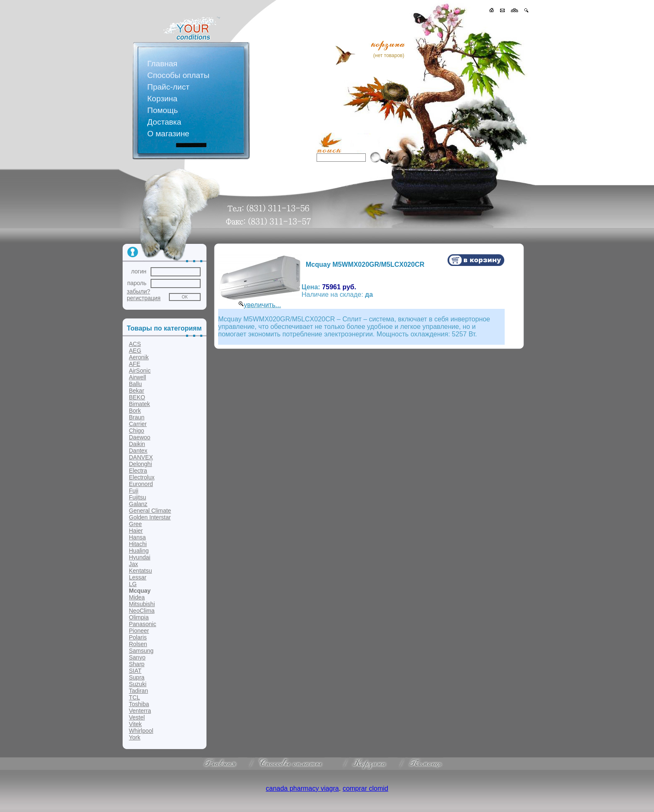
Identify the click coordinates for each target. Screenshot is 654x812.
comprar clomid (365, 788)
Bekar (137, 391)
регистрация (144, 298)
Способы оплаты (178, 75)
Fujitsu (137, 497)
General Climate (150, 511)
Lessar (138, 577)
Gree (135, 524)
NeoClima (142, 611)
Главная (162, 64)
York (135, 737)
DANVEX (141, 457)
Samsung (141, 651)
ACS (135, 344)
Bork (135, 411)
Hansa (137, 537)
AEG (135, 351)
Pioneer (139, 631)
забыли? (138, 291)
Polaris (138, 637)
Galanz (138, 504)
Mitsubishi (142, 604)
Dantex (138, 451)
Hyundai (140, 557)
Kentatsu (140, 571)
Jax (133, 564)
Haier (136, 531)
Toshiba (139, 704)
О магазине (168, 134)
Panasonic (142, 624)
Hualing (139, 551)
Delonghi (140, 464)
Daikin (137, 444)
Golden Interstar (150, 517)
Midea (137, 597)
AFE (135, 364)
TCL (134, 697)
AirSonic (140, 371)
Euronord (141, 484)
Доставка (164, 122)
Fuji (134, 491)
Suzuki (138, 684)
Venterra (140, 711)
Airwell (137, 377)
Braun (137, 417)
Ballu (135, 384)
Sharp (137, 664)
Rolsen (138, 644)
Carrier (138, 424)
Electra (138, 471)
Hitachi (138, 544)
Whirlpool (141, 731)
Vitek (135, 724)
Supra (137, 677)
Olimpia (139, 617)
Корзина (162, 99)
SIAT (135, 671)
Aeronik (139, 357)
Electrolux (142, 477)
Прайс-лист (168, 87)
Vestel (137, 717)
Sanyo (137, 657)
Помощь (162, 110)
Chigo (137, 431)
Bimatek (140, 404)
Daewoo (140, 437)
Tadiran (138, 691)
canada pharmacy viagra (302, 788)
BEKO (137, 397)
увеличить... (262, 305)
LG (133, 584)
